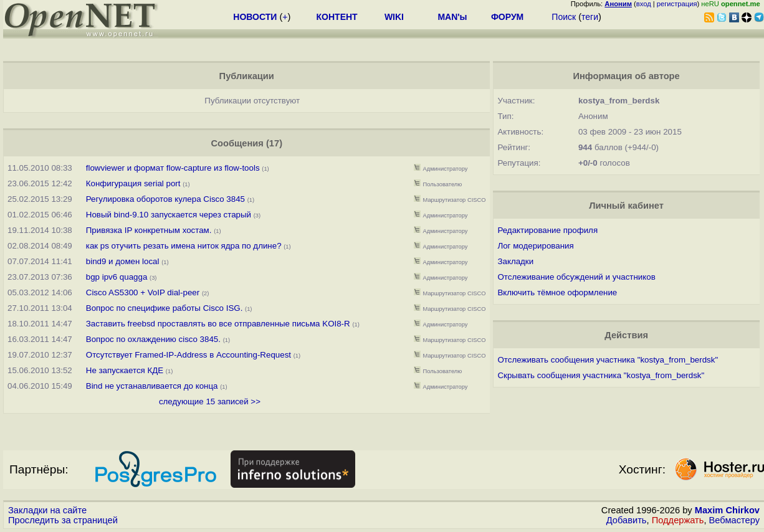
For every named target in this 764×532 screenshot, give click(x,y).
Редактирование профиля (547, 230)
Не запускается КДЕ (125, 370)
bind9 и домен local (123, 261)
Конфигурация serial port (133, 183)
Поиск (564, 17)
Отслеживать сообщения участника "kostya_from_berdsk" (608, 360)
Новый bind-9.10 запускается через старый (169, 215)
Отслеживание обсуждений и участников (576, 277)
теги (590, 17)
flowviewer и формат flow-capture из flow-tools (173, 168)
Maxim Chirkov (727, 510)
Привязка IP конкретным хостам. (149, 230)
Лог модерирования (535, 246)
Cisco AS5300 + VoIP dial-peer (143, 292)
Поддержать (678, 520)
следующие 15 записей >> (210, 401)
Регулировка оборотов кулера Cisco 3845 (165, 199)
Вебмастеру (734, 520)
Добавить (627, 520)
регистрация (677, 4)
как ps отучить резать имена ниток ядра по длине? (184, 246)
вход (644, 4)
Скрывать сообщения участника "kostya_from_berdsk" (601, 375)
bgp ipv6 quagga (117, 277)
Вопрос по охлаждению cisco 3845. (153, 339)
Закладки (515, 261)
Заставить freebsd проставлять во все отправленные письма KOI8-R (218, 324)
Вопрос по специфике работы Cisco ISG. (165, 308)
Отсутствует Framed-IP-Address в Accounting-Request (189, 355)
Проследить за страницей (63, 520)
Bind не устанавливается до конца (152, 386)
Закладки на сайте (47, 510)
